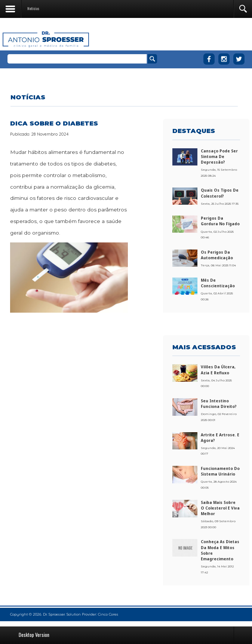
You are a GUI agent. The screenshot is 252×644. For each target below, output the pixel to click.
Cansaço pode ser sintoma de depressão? (219, 157)
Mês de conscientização (218, 283)
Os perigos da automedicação (217, 255)
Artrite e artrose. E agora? (220, 438)
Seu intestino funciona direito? (219, 404)
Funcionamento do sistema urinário (220, 471)
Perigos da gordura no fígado (220, 221)
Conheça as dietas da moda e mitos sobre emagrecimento (220, 550)
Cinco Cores (108, 614)
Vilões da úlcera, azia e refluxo (218, 370)
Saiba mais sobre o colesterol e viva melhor (220, 508)
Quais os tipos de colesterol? (220, 193)
